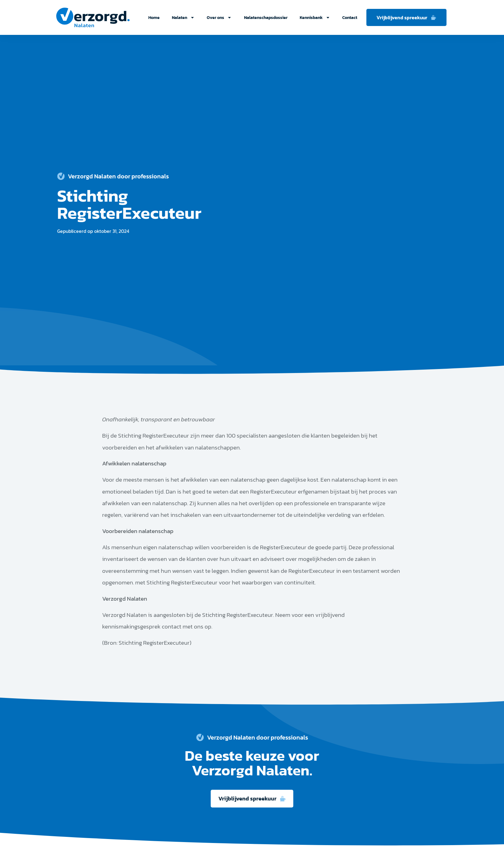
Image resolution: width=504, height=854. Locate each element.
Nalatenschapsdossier (266, 17)
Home (154, 17)
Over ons (219, 17)
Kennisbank (315, 17)
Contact (350, 17)
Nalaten (183, 17)
